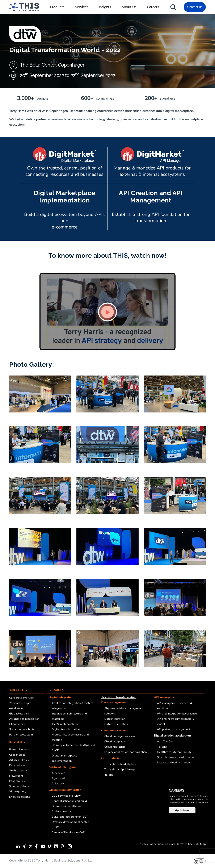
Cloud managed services (120, 736)
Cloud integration (115, 742)
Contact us (195, 7)
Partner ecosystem (21, 735)
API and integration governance (177, 714)
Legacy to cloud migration (173, 763)
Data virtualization (116, 724)
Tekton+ (162, 747)
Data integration (115, 719)
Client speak (17, 724)
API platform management (174, 729)
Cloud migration (115, 747)
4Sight (109, 775)
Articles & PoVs (19, 760)
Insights (107, 7)
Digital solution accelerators (173, 735)
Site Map (200, 844)
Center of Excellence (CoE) (68, 833)
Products (59, 7)
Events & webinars (21, 750)
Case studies (17, 755)
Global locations (19, 714)
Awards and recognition (24, 719)
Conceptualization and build (69, 801)
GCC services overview (66, 796)
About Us (131, 7)
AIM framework (61, 812)
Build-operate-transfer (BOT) (70, 817)
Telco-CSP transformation (119, 697)
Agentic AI (58, 778)
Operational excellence (66, 806)
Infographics (17, 781)
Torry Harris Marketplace (120, 764)
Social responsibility (22, 729)
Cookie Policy (166, 844)
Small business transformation (176, 757)
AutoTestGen (165, 742)
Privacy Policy (148, 844)
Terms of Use (185, 844)
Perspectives (17, 765)
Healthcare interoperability (174, 752)
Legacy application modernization (126, 752)
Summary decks (19, 786)
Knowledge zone (20, 797)
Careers (153, 7)
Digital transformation (66, 729)
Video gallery (18, 792)
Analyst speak (18, 771)
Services (84, 7)
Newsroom (16, 776)
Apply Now (182, 810)
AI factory (58, 784)
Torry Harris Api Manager (120, 770)
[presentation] (207, 855)
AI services (58, 773)
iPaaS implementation (66, 724)
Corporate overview (22, 698)
